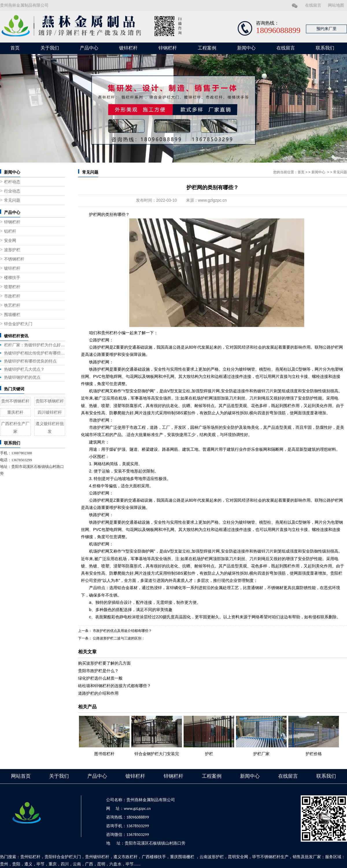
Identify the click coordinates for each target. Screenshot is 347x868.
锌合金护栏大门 (18, 324)
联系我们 (325, 48)
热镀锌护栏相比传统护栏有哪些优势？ (35, 353)
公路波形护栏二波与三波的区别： (118, 638)
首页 (15, 48)
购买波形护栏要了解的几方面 (104, 663)
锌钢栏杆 (168, 48)
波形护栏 (12, 250)
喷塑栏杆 (12, 287)
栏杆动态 (12, 182)
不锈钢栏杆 (14, 259)
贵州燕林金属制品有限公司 (24, 5)
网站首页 (21, 776)
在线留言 (313, 5)
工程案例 (207, 48)
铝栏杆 (10, 231)
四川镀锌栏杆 (50, 412)
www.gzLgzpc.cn (137, 809)
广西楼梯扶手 (154, 857)
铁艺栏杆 (12, 305)
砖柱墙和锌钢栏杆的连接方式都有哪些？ (115, 686)
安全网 (10, 241)
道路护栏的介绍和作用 (98, 693)
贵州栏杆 (109, 333)
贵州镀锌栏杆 (97, 857)
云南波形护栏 (212, 857)
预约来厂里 (326, 29)
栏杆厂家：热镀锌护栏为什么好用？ (35, 345)
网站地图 (336, 5)
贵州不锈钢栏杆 (15, 401)
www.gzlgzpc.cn (213, 200)
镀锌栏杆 (128, 48)
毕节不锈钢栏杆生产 (270, 857)
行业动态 (12, 191)
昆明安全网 (238, 857)
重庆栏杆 (15, 412)
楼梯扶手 (12, 278)
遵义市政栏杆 (125, 857)
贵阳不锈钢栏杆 (50, 401)
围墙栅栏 (12, 315)
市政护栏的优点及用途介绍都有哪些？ (122, 631)
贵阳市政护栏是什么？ (98, 671)
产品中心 (89, 48)
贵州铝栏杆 (30, 857)
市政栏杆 (12, 296)
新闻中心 (246, 48)
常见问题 (12, 200)
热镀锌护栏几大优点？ (24, 369)
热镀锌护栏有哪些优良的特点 (30, 361)
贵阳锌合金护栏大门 (63, 857)
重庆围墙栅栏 (182, 857)
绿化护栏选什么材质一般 (100, 678)
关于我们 (50, 48)
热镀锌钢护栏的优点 (22, 377)
